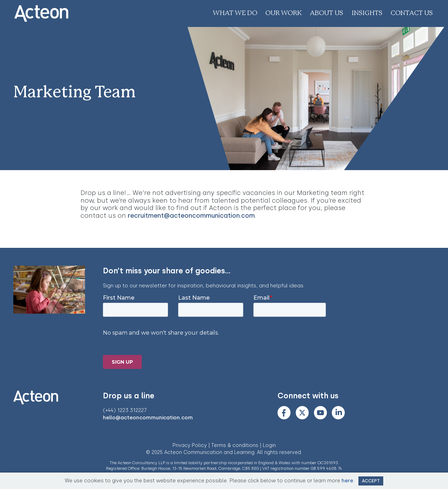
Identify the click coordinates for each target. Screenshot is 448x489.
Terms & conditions (235, 445)
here (347, 481)
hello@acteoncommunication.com (148, 418)
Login (269, 445)
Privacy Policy (190, 445)
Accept (371, 481)
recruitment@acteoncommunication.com (191, 215)
